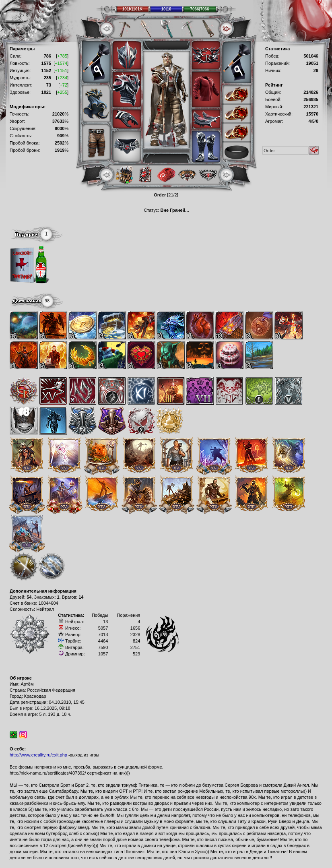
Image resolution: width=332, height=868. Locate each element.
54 (29, 597)
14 (81, 597)
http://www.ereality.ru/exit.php (38, 755)
